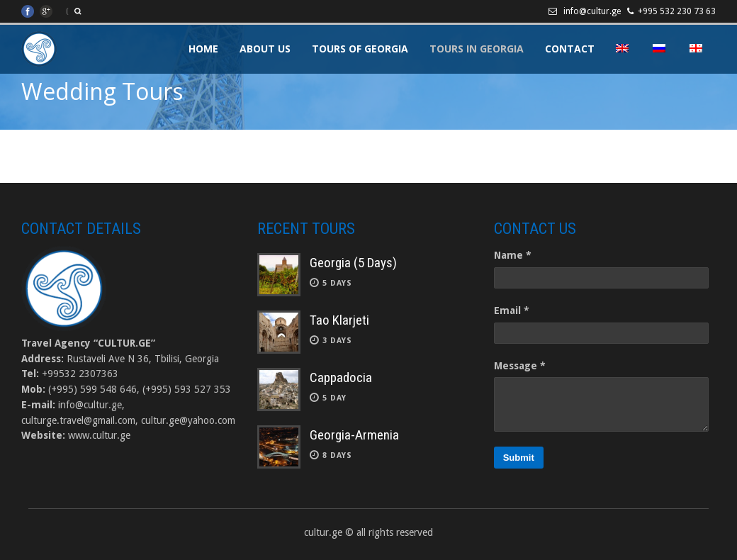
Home (203, 49)
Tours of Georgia (360, 49)
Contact (570, 49)
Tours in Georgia (477, 49)
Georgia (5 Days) (353, 263)
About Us (265, 49)
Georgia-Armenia (354, 435)
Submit (519, 458)
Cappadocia (341, 377)
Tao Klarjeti (339, 320)
